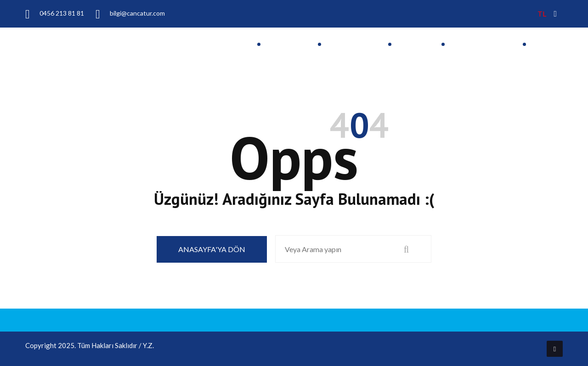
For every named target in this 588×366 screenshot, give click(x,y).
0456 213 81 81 (55, 14)
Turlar (412, 45)
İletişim (547, 45)
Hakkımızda (350, 45)
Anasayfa (284, 45)
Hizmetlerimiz (479, 45)
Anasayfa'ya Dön (212, 249)
